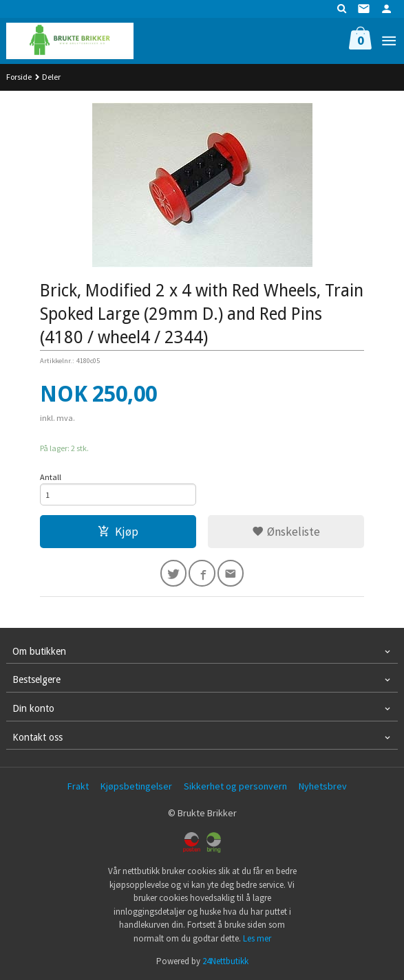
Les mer (257, 938)
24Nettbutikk (225, 961)
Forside (19, 77)
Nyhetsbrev (323, 786)
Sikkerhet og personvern (235, 786)
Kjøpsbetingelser (136, 786)
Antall (51, 477)
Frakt (78, 786)
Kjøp (118, 532)
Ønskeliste (286, 532)
